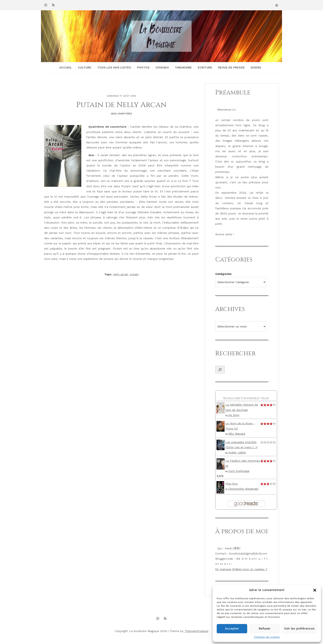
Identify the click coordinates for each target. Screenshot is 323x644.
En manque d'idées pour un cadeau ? (241, 569)
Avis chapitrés (121, 114)
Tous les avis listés (114, 67)
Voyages (162, 67)
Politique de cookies (267, 637)
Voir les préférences (299, 629)
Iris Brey (234, 415)
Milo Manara (237, 434)
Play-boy (232, 484)
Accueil (66, 67)
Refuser (265, 629)
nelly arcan (121, 274)
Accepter (232, 629)
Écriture (205, 67)
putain (134, 274)
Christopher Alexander (243, 489)
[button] (315, 590)
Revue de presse (231, 67)
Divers (256, 67)
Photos (143, 67)
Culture (85, 67)
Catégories (223, 274)
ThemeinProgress (197, 631)
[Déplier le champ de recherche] (220, 370)
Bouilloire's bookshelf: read (246, 398)
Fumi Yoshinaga (239, 471)
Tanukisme (183, 67)
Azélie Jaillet (237, 452)
